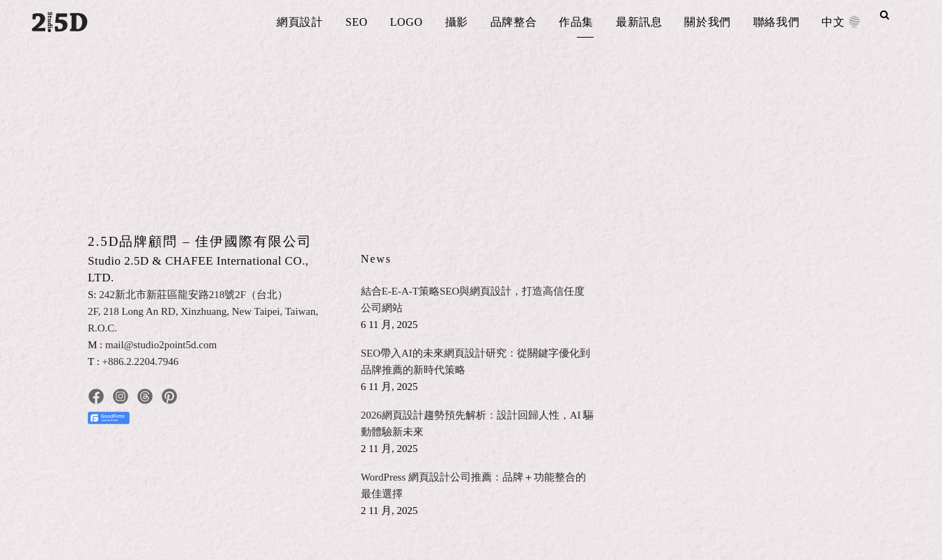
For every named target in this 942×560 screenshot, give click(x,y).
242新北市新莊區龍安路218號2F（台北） (193, 295)
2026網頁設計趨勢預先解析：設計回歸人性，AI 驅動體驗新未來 (478, 423)
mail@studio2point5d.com (161, 345)
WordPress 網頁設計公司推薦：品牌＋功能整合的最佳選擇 (473, 485)
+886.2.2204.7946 (141, 361)
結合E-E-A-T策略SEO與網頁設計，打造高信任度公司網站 (473, 300)
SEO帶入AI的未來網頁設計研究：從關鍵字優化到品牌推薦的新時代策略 (476, 361)
